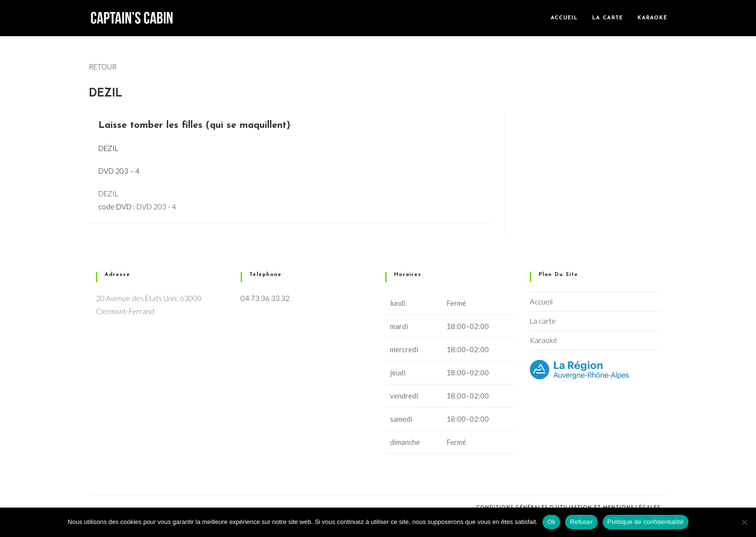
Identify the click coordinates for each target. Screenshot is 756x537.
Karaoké (544, 340)
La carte (543, 321)
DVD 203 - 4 (156, 207)
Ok (551, 522)
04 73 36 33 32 (265, 298)
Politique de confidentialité (646, 522)
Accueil (541, 302)
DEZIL (108, 193)
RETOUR (103, 67)
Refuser (581, 522)
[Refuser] (744, 522)
